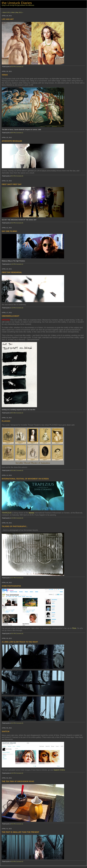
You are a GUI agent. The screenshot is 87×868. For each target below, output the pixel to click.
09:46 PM (13, 824)
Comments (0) (20, 67)
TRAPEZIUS (7, 513)
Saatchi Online (59, 770)
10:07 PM (13, 578)
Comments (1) (20, 133)
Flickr (74, 628)
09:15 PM (13, 176)
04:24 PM (13, 862)
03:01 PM (13, 634)
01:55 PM (13, 773)
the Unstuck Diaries (17, 3)
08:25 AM (13, 413)
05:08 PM (13, 67)
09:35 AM (13, 471)
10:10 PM (13, 723)
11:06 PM (13, 264)
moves (32, 513)
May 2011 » (19, 12)
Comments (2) (20, 413)
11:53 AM (13, 518)
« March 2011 (6, 12)
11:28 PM (13, 308)
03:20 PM (13, 223)
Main (13, 12)
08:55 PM (13, 133)
